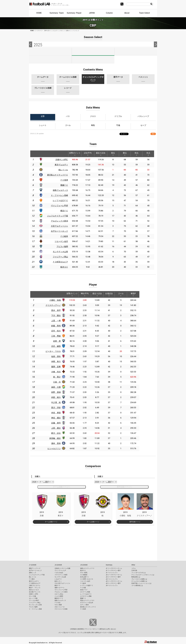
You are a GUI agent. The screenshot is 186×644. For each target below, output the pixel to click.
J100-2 (93, 59)
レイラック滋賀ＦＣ (87, 585)
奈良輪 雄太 (57, 438)
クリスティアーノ (55, 305)
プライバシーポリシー (92, 629)
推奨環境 (81, 629)
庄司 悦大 (58, 331)
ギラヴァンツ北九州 (87, 603)
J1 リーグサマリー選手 (113, 570)
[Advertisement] (93, 542)
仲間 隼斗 (58, 362)
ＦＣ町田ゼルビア (35, 583)
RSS (153, 134)
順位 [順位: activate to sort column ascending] (113, 154)
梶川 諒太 (58, 433)
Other (133, 565)
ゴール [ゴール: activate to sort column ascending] (124, 294)
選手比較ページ (135, 522)
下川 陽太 (58, 316)
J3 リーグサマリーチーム (114, 581)
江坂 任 (58, 382)
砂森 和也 (58, 326)
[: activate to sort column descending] (33, 154)
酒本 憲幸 (58, 443)
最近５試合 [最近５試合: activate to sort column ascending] (101, 154)
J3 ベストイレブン (112, 585)
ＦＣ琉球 (83, 609)
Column (109, 13)
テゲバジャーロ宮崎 (61, 609)
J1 (50, 52)
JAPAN (92, 13)
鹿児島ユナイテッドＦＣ (88, 607)
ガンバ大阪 (33, 596)
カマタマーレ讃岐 (86, 596)
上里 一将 (58, 321)
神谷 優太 (58, 418)
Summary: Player (74, 13)
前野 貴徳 (58, 392)
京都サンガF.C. (34, 594)
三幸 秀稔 (58, 336)
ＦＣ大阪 (83, 588)
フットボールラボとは (139, 573)
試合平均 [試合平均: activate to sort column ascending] (88, 154)
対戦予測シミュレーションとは (141, 583)
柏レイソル (33, 577)
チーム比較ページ (51, 522)
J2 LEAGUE (58, 565)
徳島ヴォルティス (60, 600)
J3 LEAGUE (84, 565)
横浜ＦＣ (57, 585)
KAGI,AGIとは (136, 577)
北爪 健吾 (58, 346)
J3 (136, 52)
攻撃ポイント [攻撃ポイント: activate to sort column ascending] (75, 154)
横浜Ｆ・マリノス (35, 588)
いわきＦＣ (58, 579)
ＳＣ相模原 (84, 575)
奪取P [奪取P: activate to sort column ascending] (137, 294)
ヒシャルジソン (56, 449)
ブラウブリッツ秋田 (61, 575)
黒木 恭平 (58, 310)
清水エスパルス (34, 590)
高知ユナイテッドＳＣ (87, 600)
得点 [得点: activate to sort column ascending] (137, 154)
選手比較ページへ (124, 487)
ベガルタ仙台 (59, 573)
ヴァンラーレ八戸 (60, 570)
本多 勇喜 (58, 413)
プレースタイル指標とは (139, 579)
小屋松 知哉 (57, 300)
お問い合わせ (111, 629)
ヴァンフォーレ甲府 (61, 590)
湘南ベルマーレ (60, 588)
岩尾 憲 (58, 341)
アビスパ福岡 (33, 607)
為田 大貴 (58, 387)
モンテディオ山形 (60, 577)
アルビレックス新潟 (61, 592)
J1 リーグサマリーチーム (114, 568)
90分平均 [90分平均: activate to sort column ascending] (87, 294)
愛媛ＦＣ (83, 598)
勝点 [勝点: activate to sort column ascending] (125, 154)
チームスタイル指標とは (139, 581)
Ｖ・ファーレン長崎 (35, 609)
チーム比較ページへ (62, 487)
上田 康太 (58, 428)
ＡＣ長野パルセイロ (87, 579)
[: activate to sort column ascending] (41, 154)
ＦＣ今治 (57, 603)
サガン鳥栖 (58, 605)
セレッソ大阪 (33, 598)
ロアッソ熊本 (84, 605)
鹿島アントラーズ (35, 568)
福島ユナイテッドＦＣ (87, 568)
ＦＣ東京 (32, 579)
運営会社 (103, 629)
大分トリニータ (60, 607)
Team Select (144, 13)
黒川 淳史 (58, 408)
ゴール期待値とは (137, 585)
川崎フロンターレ (35, 585)
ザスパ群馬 (84, 573)
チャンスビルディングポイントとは (143, 575)
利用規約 (74, 629)
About (127, 13)
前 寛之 (58, 377)
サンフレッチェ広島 (35, 605)
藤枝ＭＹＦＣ (59, 598)
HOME (39, 13)
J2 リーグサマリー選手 (113, 577)
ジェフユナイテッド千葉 (37, 575)
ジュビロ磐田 (59, 596)
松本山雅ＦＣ (84, 577)
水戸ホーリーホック (35, 570)
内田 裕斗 (58, 397)
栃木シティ (58, 581)
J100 (50, 59)
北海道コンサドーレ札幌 (62, 568)
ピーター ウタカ (55, 351)
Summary (109, 565)
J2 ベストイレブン (112, 579)
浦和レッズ (33, 573)
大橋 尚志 (58, 372)
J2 (93, 52)
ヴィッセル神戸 (34, 600)
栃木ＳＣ (83, 570)
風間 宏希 (58, 367)
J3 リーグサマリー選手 (113, 583)
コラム (134, 568)
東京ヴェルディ (34, 581)
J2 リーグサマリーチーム (114, 575)
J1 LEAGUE (33, 565)
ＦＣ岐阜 (83, 583)
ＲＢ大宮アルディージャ (62, 583)
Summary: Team (57, 13)
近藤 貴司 (58, 423)
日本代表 (134, 570)
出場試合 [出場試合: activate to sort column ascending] (112, 294)
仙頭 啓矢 (58, 356)
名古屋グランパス (35, 592)
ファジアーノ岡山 (35, 603)
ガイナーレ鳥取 (85, 592)
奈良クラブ (84, 590)
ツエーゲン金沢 (85, 581)
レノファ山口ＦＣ (86, 594)
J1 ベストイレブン (112, 573)
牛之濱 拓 (58, 402)
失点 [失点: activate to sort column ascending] (148, 154)
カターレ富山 (59, 594)
